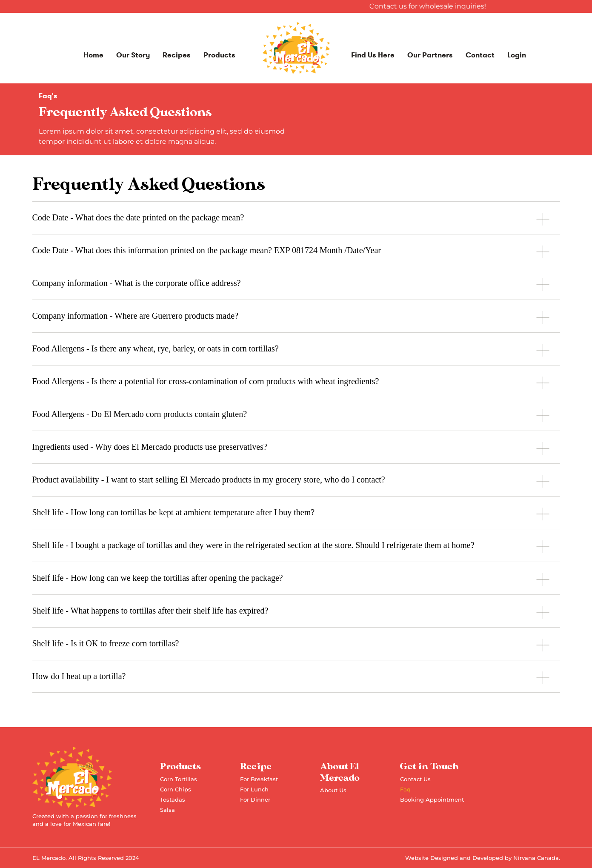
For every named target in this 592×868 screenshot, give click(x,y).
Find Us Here (373, 55)
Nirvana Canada (536, 858)
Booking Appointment (432, 799)
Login (517, 55)
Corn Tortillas (179, 779)
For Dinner (255, 799)
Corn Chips (176, 789)
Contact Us (415, 779)
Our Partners (430, 55)
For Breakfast (259, 779)
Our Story (133, 55)
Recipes (177, 55)
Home (93, 55)
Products (219, 55)
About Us (333, 790)
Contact (480, 55)
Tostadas (173, 799)
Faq (405, 789)
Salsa (167, 810)
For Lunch (254, 789)
